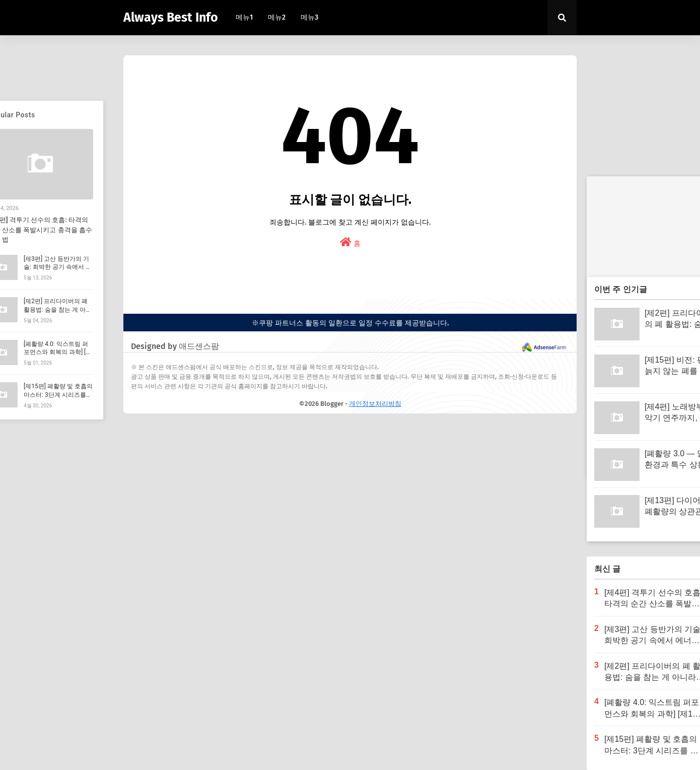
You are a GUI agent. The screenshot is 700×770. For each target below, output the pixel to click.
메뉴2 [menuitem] (277, 17)
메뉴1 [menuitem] (244, 17)
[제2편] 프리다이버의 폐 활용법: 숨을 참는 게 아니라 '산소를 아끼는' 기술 (58, 310)
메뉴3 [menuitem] (309, 17)
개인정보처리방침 (375, 404)
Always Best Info (171, 18)
